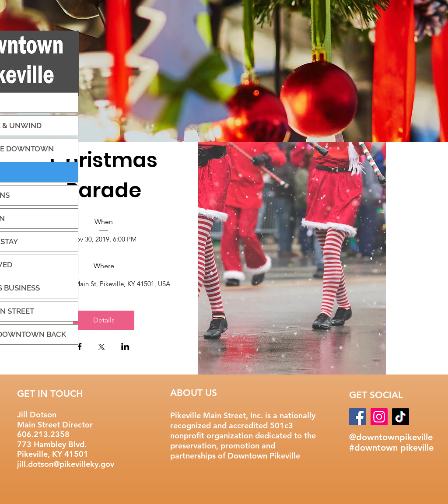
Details (104, 320)
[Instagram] (379, 417)
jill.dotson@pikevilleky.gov (66, 464)
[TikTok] (401, 417)
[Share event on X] (101, 348)
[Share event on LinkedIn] (125, 347)
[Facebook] (358, 417)
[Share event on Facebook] (80, 347)
